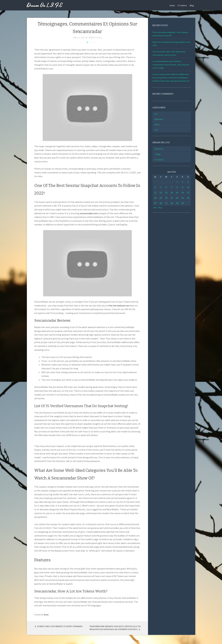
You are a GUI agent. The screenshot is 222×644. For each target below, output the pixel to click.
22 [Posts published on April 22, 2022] (177, 198)
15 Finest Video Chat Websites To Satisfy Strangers (58, 626)
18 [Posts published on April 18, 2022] (155, 198)
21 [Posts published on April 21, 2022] (172, 198)
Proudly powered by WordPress (100, 640)
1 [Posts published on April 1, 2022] (177, 182)
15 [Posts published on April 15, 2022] (177, 193)
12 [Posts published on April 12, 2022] (161, 193)
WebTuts (131, 640)
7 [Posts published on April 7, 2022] (172, 187)
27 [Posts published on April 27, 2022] (166, 203)
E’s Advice (182, 5)
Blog (192, 5)
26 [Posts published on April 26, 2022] (161, 203)
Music (46, 615)
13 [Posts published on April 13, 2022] (166, 193)
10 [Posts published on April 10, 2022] (188, 187)
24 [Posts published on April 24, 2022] (188, 198)
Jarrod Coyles (95, 38)
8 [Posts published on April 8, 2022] (177, 187)
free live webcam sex (119, 306)
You (156, 130)
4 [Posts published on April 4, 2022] (155, 187)
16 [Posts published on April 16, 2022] (183, 193)
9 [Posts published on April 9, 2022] (182, 187)
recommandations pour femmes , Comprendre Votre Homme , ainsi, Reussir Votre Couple (171, 65)
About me (159, 149)
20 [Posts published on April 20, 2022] (166, 198)
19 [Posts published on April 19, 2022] (161, 198)
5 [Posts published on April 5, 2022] (161, 187)
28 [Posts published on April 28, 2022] (172, 203)
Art (156, 114)
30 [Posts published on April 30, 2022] (183, 203)
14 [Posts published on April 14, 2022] (172, 193)
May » (161, 208)
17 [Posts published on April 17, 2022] (188, 193)
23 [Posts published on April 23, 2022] (183, 198)
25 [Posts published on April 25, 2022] (155, 203)
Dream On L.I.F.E (45, 6)
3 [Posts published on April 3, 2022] (188, 182)
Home (172, 5)
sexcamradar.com (89, 213)
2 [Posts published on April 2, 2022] (182, 182)
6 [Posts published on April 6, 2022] (166, 187)
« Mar (155, 208)
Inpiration (159, 119)
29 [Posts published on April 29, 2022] (177, 203)
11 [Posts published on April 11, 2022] (155, 193)
